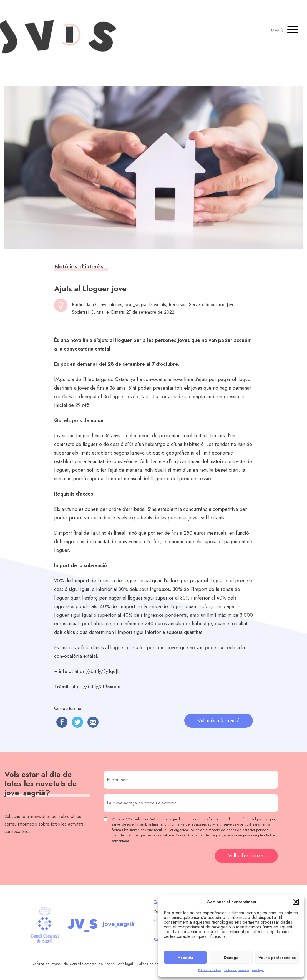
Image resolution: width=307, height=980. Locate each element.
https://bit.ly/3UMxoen (96, 687)
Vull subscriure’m (246, 856)
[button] (296, 902)
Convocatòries (109, 305)
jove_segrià (136, 305)
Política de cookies (210, 970)
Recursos (178, 305)
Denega (231, 958)
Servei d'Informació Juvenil (214, 305)
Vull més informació (219, 720)
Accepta (185, 958)
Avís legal (258, 970)
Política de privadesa (236, 970)
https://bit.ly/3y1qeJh (97, 671)
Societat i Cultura (88, 312)
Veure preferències (277, 958)
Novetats (158, 305)
